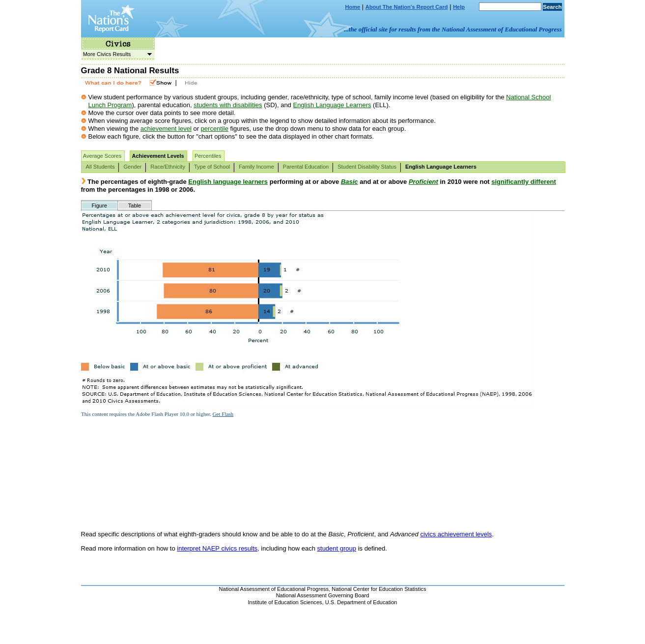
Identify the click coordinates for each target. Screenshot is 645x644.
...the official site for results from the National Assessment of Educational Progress (453, 29)
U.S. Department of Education (361, 602)
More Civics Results (116, 54)
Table (135, 205)
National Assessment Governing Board (323, 595)
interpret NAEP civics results (217, 548)
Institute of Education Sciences (285, 602)
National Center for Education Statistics (379, 589)
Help (459, 7)
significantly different (523, 182)
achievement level (166, 129)
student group (337, 548)
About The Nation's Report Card (407, 7)
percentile (215, 129)
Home (353, 7)
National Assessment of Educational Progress (274, 589)
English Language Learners (332, 105)
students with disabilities (228, 105)
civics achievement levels (456, 534)
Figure (99, 205)
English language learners (228, 182)
